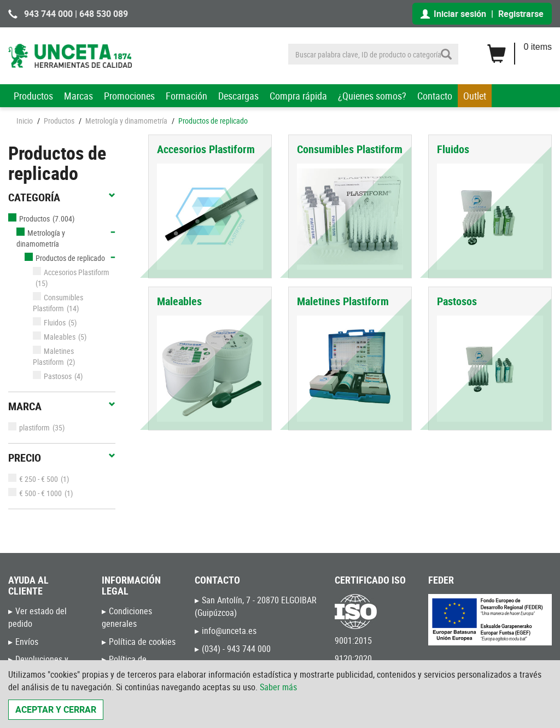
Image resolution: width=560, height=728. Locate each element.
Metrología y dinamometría (126, 121)
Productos (33, 96)
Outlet (475, 96)
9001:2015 (353, 640)
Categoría (62, 197)
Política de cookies (142, 642)
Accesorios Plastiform (71, 272)
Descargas (238, 96)
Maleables (54, 337)
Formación (186, 96)
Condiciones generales (127, 617)
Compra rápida (298, 96)
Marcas (78, 96)
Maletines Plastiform (53, 356)
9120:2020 (353, 659)
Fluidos (49, 322)
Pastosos (52, 376)
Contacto (435, 96)
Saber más (278, 687)
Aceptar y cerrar (56, 709)
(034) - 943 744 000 (236, 649)
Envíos (27, 642)
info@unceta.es (229, 631)
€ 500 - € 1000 (35, 493)
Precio (62, 458)
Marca (62, 406)
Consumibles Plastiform (58, 303)
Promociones (129, 96)
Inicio (25, 121)
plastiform (29, 427)
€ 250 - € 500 (33, 479)
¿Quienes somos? (372, 96)
